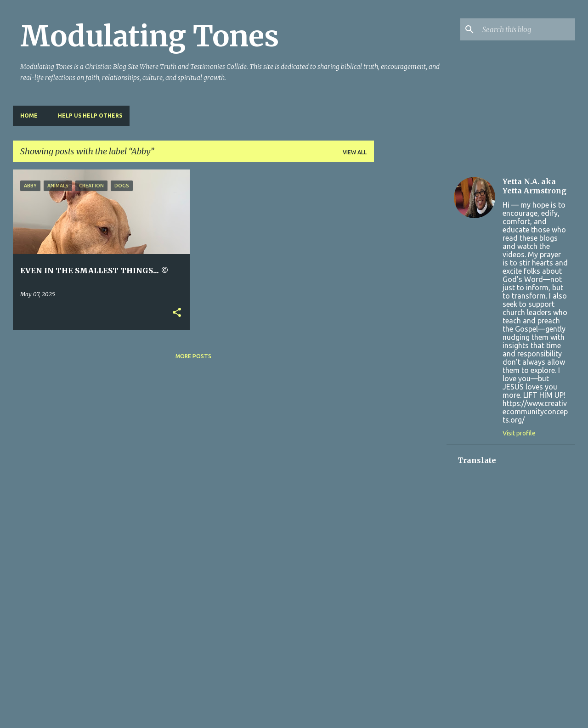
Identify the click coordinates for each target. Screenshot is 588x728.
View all (355, 152)
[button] (177, 313)
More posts (193, 356)
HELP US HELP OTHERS (90, 116)
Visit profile (519, 433)
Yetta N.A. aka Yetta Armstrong (534, 186)
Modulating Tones (150, 36)
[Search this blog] (527, 29)
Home (29, 116)
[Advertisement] (410, 307)
